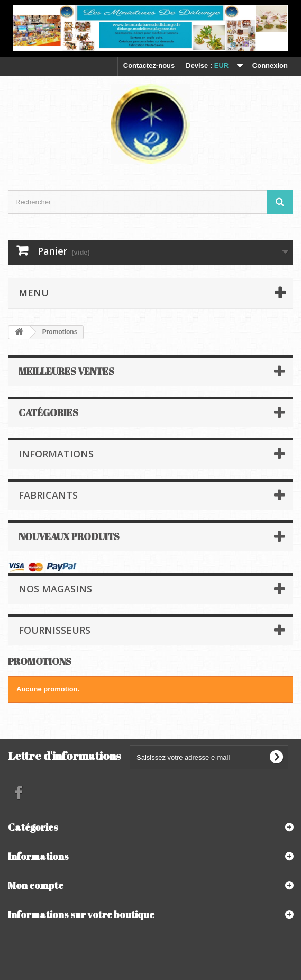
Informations (56, 454)
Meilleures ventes (66, 371)
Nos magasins (55, 589)
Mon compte (36, 885)
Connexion (270, 65)
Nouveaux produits (69, 536)
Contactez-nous (149, 65)
